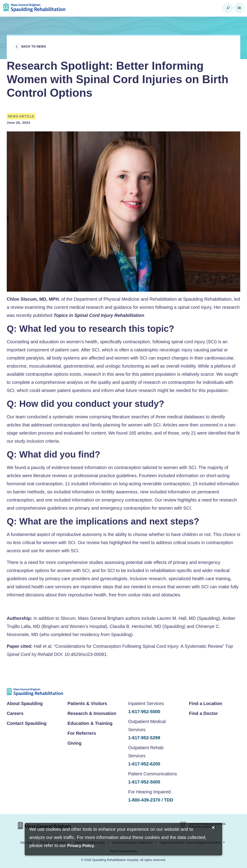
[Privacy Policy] (81, 846)
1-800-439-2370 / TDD (151, 800)
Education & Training (90, 723)
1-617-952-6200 (144, 764)
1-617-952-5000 (144, 712)
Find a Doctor (203, 713)
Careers (15, 713)
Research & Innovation (92, 713)
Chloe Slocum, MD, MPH (33, 299)
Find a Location (206, 703)
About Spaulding (25, 703)
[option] (123, 212)
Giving (74, 743)
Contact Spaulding (27, 723)
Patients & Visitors (87, 703)
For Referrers (82, 733)
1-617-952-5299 (144, 738)
